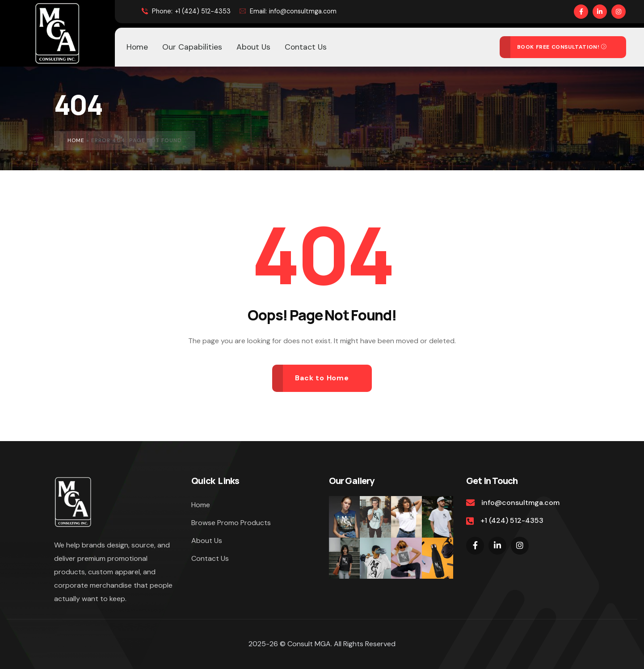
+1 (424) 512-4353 (186, 11)
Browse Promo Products (231, 523)
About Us (207, 541)
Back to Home (322, 378)
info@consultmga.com (288, 11)
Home (76, 140)
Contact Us (210, 558)
